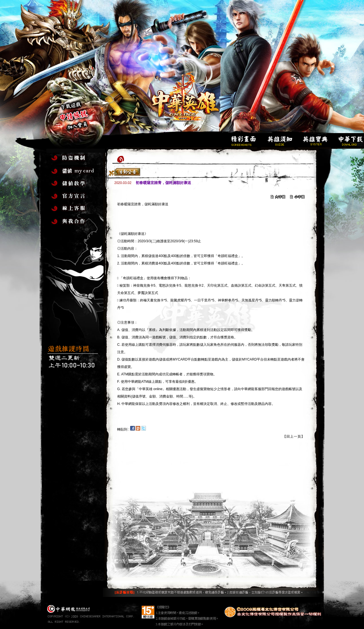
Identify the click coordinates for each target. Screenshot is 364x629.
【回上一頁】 (294, 436)
